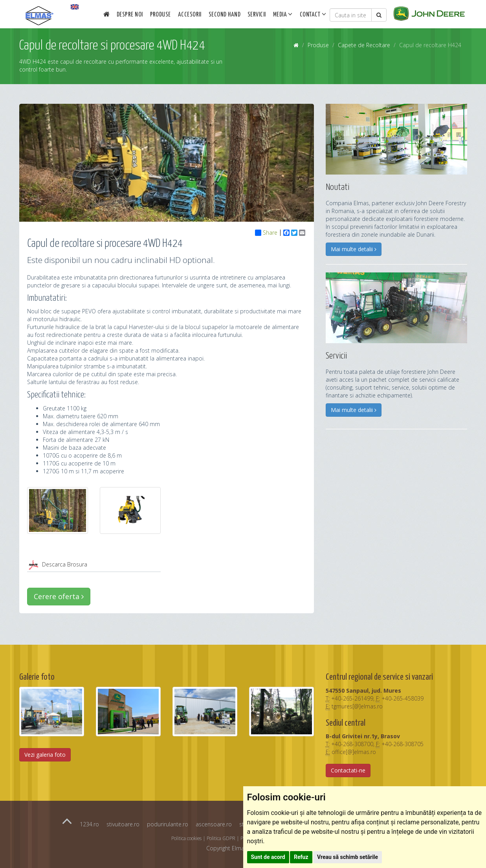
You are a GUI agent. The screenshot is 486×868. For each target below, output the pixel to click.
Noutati (337, 187)
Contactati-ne (348, 770)
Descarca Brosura (65, 564)
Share (266, 233)
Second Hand (225, 15)
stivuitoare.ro (123, 824)
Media (283, 14)
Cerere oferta (59, 596)
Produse (160, 15)
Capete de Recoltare (364, 45)
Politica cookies (186, 838)
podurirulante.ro (168, 824)
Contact (313, 14)
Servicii (257, 15)
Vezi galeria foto (45, 755)
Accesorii (190, 15)
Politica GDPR (221, 838)
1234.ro (89, 824)
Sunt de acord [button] (268, 857)
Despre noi (130, 15)
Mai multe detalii (354, 249)
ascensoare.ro (214, 824)
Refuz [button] (301, 857)
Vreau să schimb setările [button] (348, 857)
